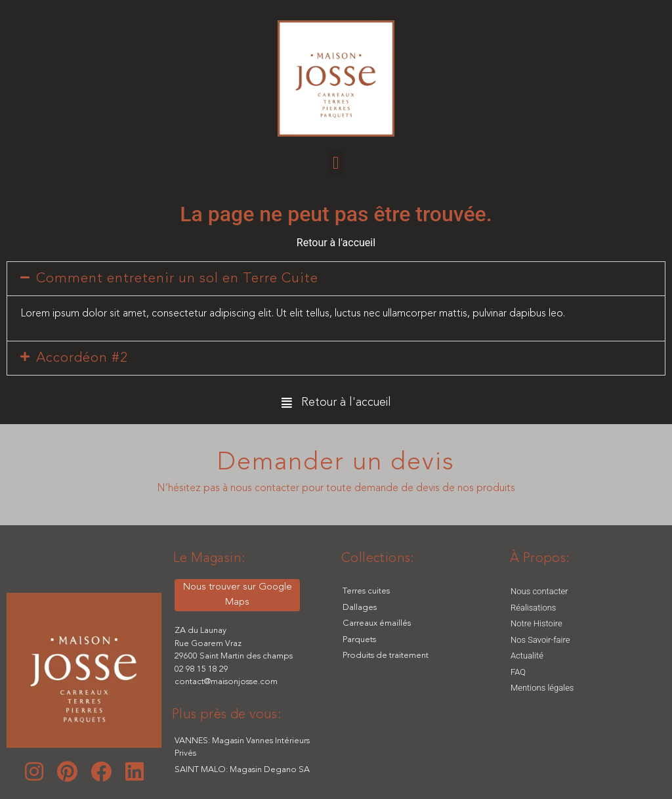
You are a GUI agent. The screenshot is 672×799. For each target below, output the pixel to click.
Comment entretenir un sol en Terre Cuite (177, 279)
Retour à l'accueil (336, 243)
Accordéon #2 (82, 358)
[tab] (336, 279)
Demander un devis (336, 463)
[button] (336, 163)
